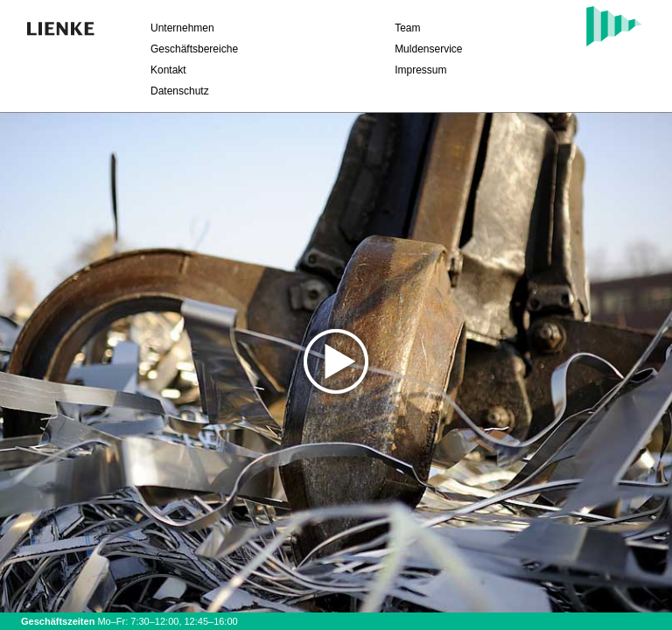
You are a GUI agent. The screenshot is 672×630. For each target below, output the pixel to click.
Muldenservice (428, 49)
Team (407, 28)
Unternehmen (182, 28)
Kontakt (168, 70)
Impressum (420, 70)
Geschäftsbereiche (194, 49)
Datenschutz (180, 91)
